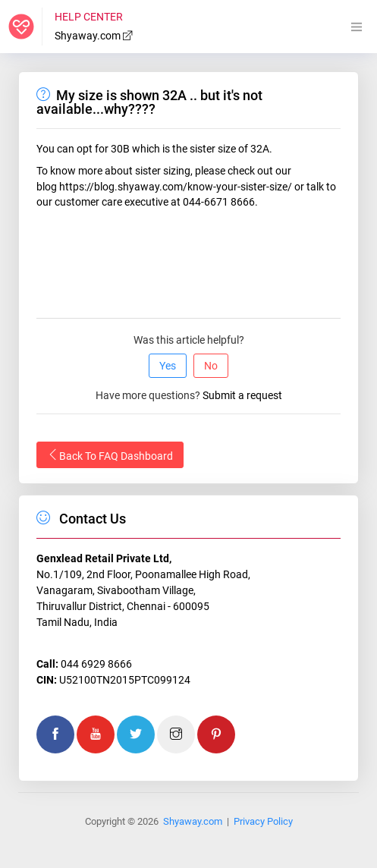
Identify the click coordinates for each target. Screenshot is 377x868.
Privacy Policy (263, 821)
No (211, 366)
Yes (168, 366)
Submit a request (242, 395)
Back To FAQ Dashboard (110, 455)
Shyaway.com (94, 36)
